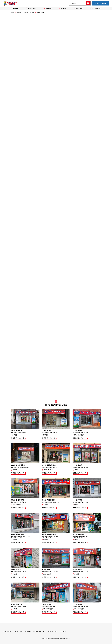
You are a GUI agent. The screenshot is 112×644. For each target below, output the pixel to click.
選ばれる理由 (31, 8)
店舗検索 (15, 8)
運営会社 (28, 631)
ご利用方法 (47, 8)
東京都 (26, 13)
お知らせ (63, 8)
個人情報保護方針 (39, 631)
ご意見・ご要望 (18, 631)
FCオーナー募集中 (100, 3)
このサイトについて (52, 631)
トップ (12, 13)
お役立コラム (78, 8)
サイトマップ (64, 631)
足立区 (32, 13)
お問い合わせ (7, 631)
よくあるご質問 (96, 8)
